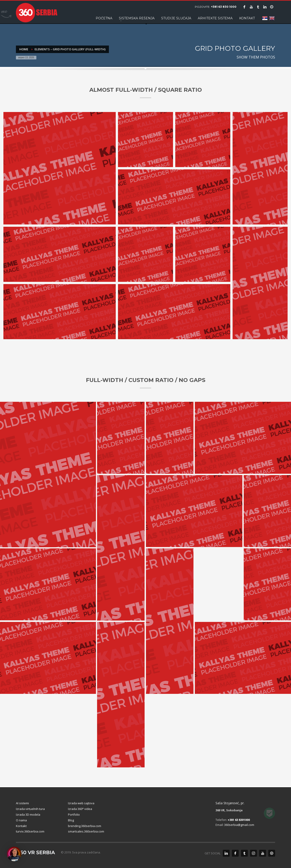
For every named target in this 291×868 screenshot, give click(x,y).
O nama (21, 820)
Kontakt (21, 826)
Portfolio (74, 815)
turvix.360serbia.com (30, 831)
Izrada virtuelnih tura (30, 809)
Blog (71, 820)
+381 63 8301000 (239, 820)
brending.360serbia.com (85, 826)
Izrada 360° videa (80, 809)
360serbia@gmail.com (239, 825)
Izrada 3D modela (28, 815)
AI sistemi (22, 803)
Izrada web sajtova (81, 803)
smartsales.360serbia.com (86, 831)
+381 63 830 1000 (224, 7)
